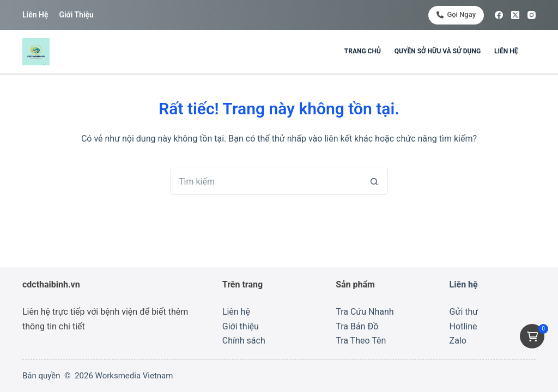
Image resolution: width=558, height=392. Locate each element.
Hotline (463, 326)
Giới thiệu (76, 15)
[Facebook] (499, 15)
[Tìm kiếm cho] (265, 181)
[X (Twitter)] (515, 15)
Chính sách (244, 341)
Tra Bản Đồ (357, 326)
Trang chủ (363, 51)
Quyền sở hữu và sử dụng (438, 51)
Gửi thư (464, 312)
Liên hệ (35, 15)
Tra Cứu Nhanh (365, 312)
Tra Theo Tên (361, 341)
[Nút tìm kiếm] (374, 181)
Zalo (458, 341)
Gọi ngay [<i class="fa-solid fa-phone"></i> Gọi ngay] (456, 14)
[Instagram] (532, 15)
